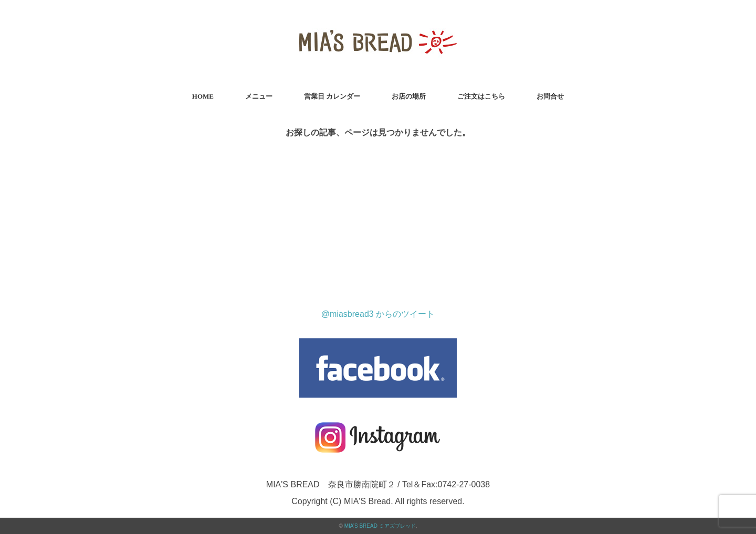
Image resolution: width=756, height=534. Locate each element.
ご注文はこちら (481, 96)
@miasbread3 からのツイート (378, 314)
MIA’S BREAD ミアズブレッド (380, 526)
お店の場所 (409, 96)
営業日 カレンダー (332, 96)
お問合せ (550, 96)
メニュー (259, 96)
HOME (203, 96)
